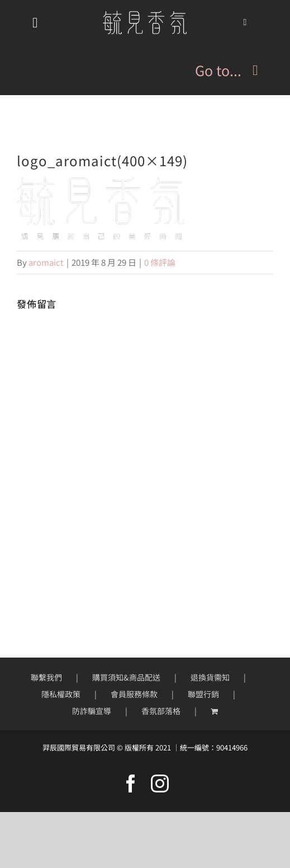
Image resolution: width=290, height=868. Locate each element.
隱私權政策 (61, 694)
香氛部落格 (161, 711)
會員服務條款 (134, 694)
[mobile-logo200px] (145, 15)
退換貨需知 (210, 677)
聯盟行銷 (203, 694)
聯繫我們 (46, 677)
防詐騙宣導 (92, 711)
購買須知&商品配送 (126, 677)
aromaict (46, 262)
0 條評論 (160, 262)
